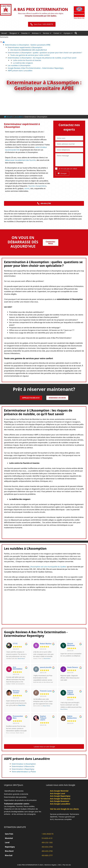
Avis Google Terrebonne (60, 799)
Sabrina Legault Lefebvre (70, 693)
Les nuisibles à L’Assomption (19, 65)
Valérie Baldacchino (72, 717)
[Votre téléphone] (69, 150)
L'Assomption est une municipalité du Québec (48, 567)
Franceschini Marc (18, 717)
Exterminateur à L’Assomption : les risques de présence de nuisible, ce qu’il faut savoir (42, 58)
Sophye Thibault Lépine (43, 718)
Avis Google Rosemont (60, 801)
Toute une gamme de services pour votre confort (30, 55)
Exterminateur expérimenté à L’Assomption (25, 47)
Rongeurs (13, 33)
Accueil (4, 33)
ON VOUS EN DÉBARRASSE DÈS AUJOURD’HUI (29, 50)
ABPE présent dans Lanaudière (20, 71)
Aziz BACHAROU (18, 668)
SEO (60, 865)
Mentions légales (51, 865)
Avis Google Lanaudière (60, 804)
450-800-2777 (47, 855)
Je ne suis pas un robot (66, 169)
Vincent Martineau (71, 644)
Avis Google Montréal (59, 791)
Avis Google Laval (58, 793)
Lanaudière (18, 117)
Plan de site (67, 865)
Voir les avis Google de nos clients (64, 809)
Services (46, 33)
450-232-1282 (47, 842)
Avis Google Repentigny (60, 796)
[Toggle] (4, 42)
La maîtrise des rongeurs (23, 63)
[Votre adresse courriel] (69, 144)
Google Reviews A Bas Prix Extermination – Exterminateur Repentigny (36, 68)
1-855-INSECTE (48, 834)
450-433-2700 (47, 851)
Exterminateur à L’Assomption (24, 764)
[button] (18, 33)
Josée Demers (73, 667)
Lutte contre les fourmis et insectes (27, 60)
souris (27, 188)
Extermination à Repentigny (23, 769)
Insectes (24, 33)
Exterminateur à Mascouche (23, 766)
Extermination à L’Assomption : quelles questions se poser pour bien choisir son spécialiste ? (45, 53)
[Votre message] (69, 160)
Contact (56, 33)
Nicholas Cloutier (16, 692)
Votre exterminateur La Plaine (24, 772)
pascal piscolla (46, 667)
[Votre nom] (69, 138)
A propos (67, 33)
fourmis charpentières (37, 186)
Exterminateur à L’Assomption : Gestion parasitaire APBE (28, 45)
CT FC (15, 644)
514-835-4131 (47, 838)
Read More (21, 659)
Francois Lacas (46, 691)
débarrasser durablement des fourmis (20, 160)
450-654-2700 (47, 847)
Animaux (35, 33)
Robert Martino (46, 644)
